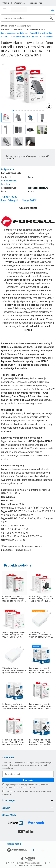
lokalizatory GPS (42, 298)
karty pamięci (9, 298)
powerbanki (41, 273)
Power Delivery (8, 200)
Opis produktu (28, 208)
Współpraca (19, 3)
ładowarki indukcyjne (32, 269)
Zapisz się (28, 780)
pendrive (23, 298)
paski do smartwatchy (25, 294)
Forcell (8, 230)
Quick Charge (23, 200)
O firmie (6, 3)
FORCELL (34, 200)
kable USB (24, 262)
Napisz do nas (36, 3)
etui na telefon (45, 258)
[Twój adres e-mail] (28, 774)
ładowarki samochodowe (40, 266)
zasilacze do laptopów (26, 305)
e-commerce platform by (28, 865)
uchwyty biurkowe (42, 280)
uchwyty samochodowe (17, 280)
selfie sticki (45, 294)
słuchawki (26, 276)
